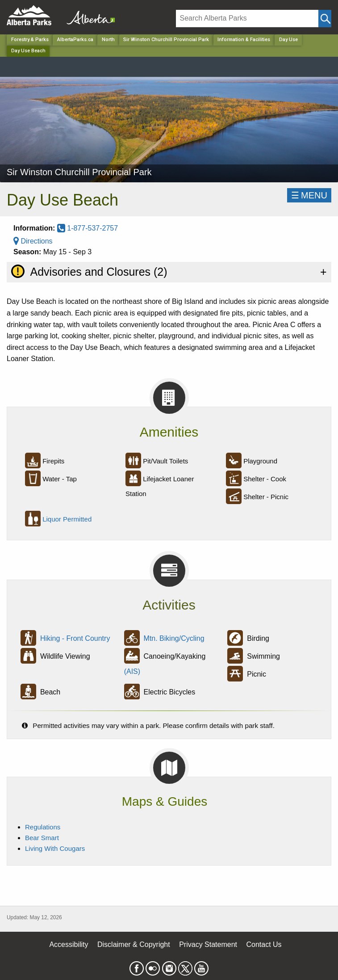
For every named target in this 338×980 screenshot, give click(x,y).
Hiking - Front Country (75, 638)
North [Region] (108, 40)
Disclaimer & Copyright (134, 944)
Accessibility (69, 944)
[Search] (247, 19)
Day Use (288, 40)
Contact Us (264, 944)
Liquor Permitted (67, 519)
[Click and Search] (325, 19)
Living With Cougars (55, 848)
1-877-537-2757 (88, 228)
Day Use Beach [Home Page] (28, 51)
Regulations (43, 827)
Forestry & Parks (30, 40)
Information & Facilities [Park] (244, 40)
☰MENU (309, 195)
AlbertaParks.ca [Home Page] (75, 40)
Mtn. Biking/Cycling (174, 638)
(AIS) (132, 671)
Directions (33, 241)
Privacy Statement (208, 944)
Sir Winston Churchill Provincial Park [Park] (166, 40)
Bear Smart (42, 838)
